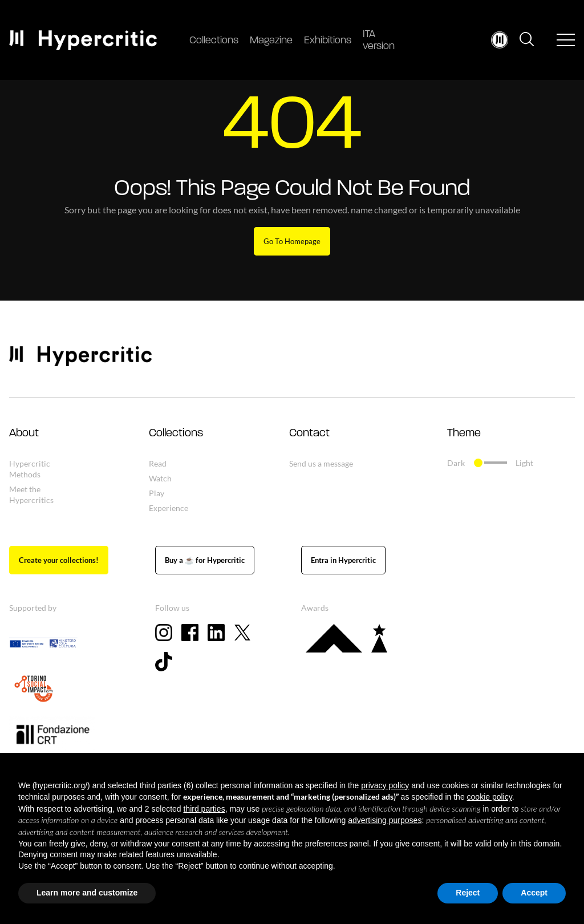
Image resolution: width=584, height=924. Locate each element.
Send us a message (321, 463)
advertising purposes (385, 820)
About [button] (24, 433)
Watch (160, 478)
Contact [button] (309, 433)
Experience (169, 508)
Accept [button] (534, 893)
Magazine (271, 41)
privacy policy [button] (385, 785)
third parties (204, 809)
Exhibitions (328, 41)
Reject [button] (468, 893)
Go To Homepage (292, 241)
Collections (214, 41)
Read (158, 463)
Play (157, 493)
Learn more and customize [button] (87, 893)
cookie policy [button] (490, 797)
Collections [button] (176, 433)
